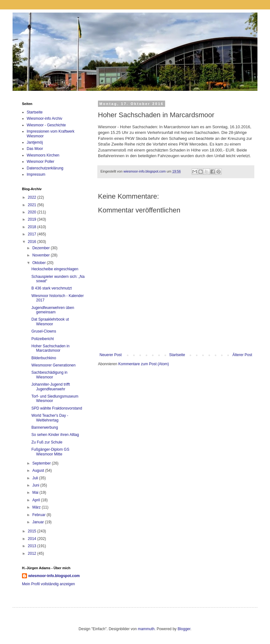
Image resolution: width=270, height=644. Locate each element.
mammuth (146, 629)
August (39, 471)
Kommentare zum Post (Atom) (144, 364)
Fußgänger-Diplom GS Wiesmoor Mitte (50, 452)
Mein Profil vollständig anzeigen (49, 584)
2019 (33, 219)
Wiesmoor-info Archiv (44, 118)
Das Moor (35, 149)
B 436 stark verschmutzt (52, 288)
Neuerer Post (111, 355)
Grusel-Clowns (44, 331)
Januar (39, 522)
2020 (33, 212)
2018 (33, 227)
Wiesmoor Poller (40, 162)
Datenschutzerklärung (45, 168)
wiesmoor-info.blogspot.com (54, 576)
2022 (33, 197)
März (37, 507)
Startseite (177, 355)
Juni (36, 485)
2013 (33, 546)
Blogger (184, 629)
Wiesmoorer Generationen (54, 365)
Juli (36, 478)
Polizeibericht (43, 339)
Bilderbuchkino (44, 358)
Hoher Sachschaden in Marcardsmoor (50, 348)
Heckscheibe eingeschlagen (55, 269)
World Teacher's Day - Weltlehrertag (50, 418)
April (37, 500)
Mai (36, 493)
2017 (33, 234)
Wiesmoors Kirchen (43, 155)
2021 (33, 205)
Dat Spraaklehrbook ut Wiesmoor (50, 322)
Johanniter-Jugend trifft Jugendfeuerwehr (51, 387)
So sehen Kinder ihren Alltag (55, 435)
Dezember (42, 248)
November (42, 255)
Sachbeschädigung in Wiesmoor (49, 375)
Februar (39, 515)
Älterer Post (242, 355)
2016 (33, 242)
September (42, 463)
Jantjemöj (35, 142)
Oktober (40, 263)
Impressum (36, 174)
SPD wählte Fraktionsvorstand (57, 408)
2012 (33, 553)
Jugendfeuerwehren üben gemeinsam (53, 310)
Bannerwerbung (45, 427)
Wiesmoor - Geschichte (46, 125)
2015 (33, 531)
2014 (33, 539)
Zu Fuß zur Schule (47, 442)
